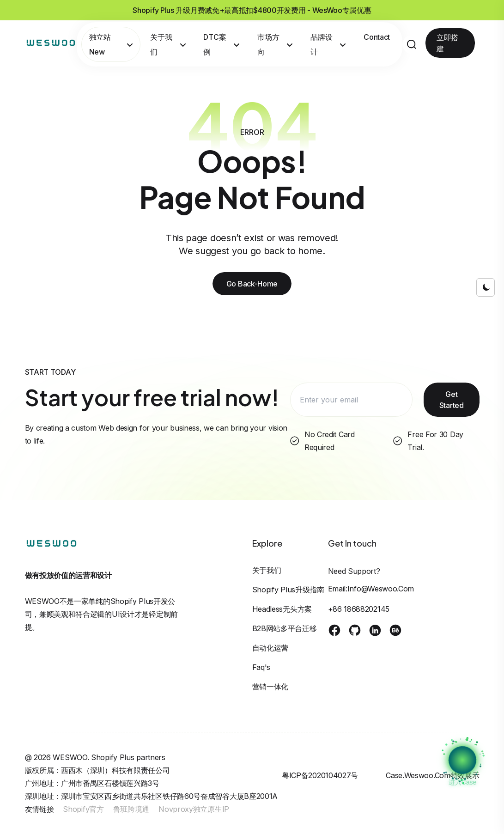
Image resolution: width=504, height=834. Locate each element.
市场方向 (275, 44)
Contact (377, 37)
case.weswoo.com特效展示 (432, 775)
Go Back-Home (252, 284)
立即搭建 (447, 43)
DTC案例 (222, 44)
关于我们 (168, 44)
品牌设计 (328, 44)
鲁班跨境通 (131, 809)
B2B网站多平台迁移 (285, 628)
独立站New (111, 44)
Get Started (452, 400)
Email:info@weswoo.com (371, 589)
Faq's (261, 667)
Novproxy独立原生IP (194, 809)
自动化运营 (270, 648)
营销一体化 (270, 687)
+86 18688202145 (359, 609)
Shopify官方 (83, 809)
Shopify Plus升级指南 (288, 590)
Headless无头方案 (282, 609)
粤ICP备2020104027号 (320, 775)
